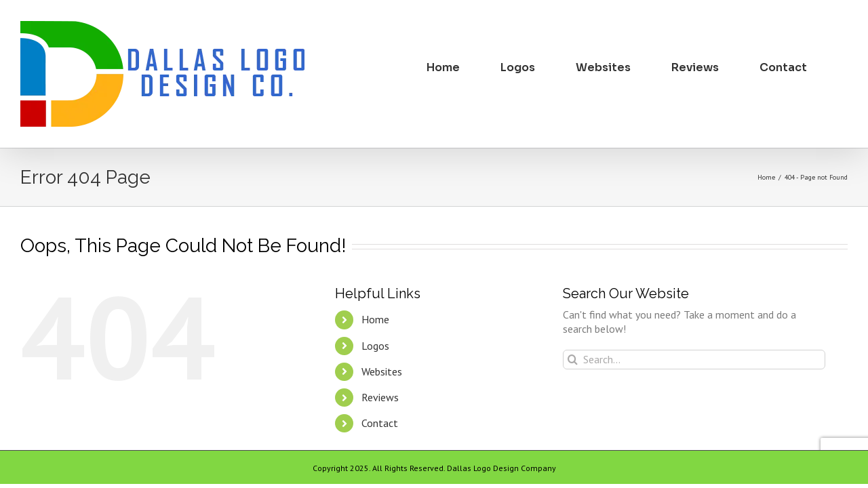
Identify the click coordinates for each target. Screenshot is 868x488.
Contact (380, 423)
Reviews (380, 397)
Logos (375, 346)
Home (375, 319)
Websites (382, 371)
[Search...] (694, 360)
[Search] (573, 360)
